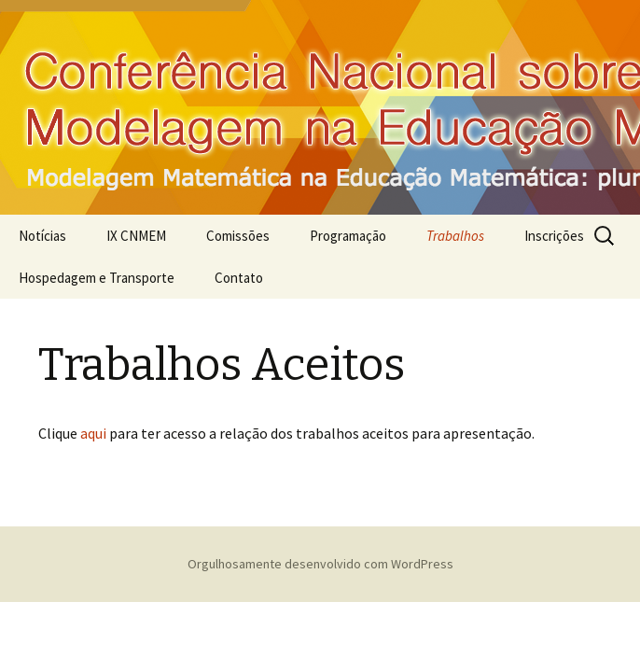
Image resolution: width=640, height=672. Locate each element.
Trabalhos (455, 236)
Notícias (42, 236)
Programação (348, 236)
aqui (93, 433)
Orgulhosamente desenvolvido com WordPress (320, 564)
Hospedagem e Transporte (97, 278)
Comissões (238, 236)
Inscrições (554, 236)
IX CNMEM (136, 236)
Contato (239, 278)
